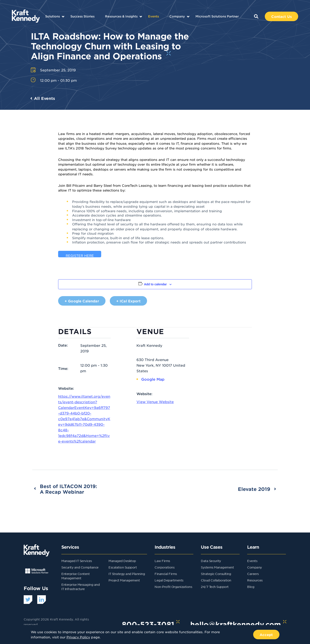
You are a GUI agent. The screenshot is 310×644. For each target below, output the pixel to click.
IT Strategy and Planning (127, 574)
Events (153, 16)
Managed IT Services (77, 561)
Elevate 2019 (254, 489)
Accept (266, 635)
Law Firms (162, 561)
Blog (251, 587)
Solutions (53, 16)
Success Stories (82, 16)
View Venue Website (155, 402)
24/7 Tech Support (215, 587)
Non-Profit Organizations (173, 587)
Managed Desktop (122, 561)
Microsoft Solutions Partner (217, 16)
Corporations (164, 567)
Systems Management (217, 567)
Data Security (211, 561)
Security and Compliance (80, 567)
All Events (45, 98)
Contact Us (281, 16)
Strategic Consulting (216, 574)
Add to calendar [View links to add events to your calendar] (155, 284)
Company (177, 16)
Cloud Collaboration (216, 580)
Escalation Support (123, 567)
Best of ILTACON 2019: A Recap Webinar (68, 489)
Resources (255, 580)
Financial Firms (166, 574)
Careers (253, 574)
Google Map (153, 379)
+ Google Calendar (82, 301)
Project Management (124, 580)
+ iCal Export (128, 301)
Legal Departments (169, 580)
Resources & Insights (121, 16)
